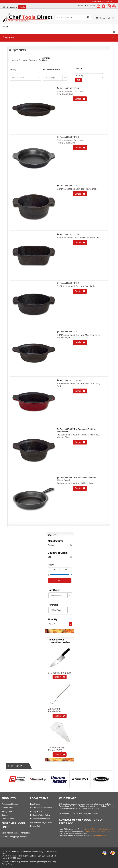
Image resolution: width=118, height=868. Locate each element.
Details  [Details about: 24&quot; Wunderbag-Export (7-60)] (60, 755)
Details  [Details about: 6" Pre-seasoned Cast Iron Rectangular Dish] (80, 243)
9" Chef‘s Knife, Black (59, 673)
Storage (5, 815)
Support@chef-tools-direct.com (98, 829)
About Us (5, 862)
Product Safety (36, 826)
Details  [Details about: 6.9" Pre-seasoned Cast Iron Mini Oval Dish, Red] (80, 391)
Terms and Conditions (28, 862)
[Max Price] (66, 570)
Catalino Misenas (99, 836)
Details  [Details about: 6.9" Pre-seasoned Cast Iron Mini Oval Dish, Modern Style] (80, 342)
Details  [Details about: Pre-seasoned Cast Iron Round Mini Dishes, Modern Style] (80, 442)
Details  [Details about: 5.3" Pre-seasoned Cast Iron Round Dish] (80, 194)
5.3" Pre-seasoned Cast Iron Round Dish (77, 189)
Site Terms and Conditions (41, 808)
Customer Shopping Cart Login (14, 837)
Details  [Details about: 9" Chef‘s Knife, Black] (60, 677)
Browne (60, 545)
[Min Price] (54, 570)
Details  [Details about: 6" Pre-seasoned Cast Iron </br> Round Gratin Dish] (80, 148)
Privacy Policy (36, 811)
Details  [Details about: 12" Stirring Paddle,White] (60, 716)
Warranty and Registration (41, 822)
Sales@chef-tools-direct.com (97, 831)
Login (22, 7)
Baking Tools (7, 811)
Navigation (8, 37)
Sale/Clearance (8, 819)
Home (14, 60)
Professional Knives (10, 804)
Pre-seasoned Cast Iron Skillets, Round (76, 483)
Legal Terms (35, 804)
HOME (6, 27)
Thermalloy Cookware (28, 60)
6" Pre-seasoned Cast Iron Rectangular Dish (79, 238)
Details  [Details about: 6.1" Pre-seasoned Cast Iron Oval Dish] (80, 291)
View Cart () (105, 18)
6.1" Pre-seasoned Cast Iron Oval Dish (76, 286)
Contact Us (14, 862)
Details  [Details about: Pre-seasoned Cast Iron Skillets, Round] (80, 488)
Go (79, 80)
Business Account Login (40, 819)
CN (60, 557)
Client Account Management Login (16, 833)
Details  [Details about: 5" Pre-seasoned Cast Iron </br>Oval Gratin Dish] (80, 99)
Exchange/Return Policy (40, 815)
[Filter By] (89, 76)
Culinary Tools (7, 808)
